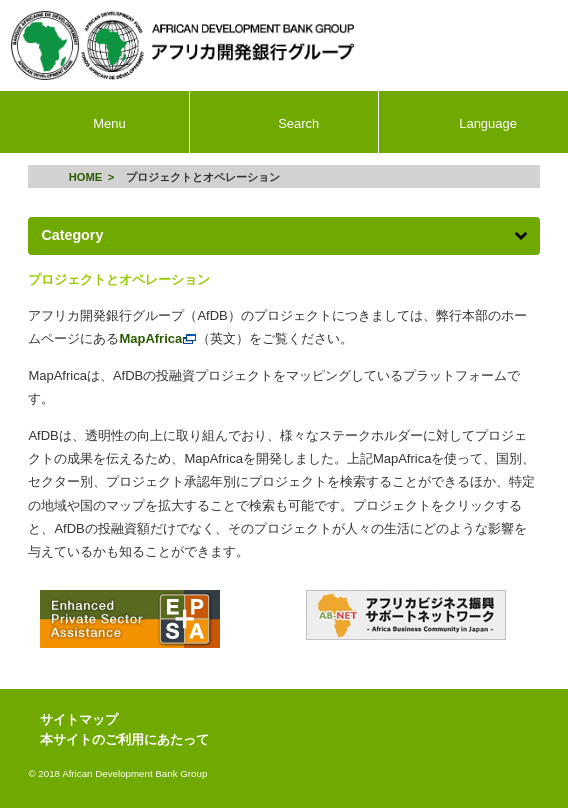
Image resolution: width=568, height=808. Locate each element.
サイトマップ (79, 719)
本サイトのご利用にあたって (124, 739)
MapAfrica (158, 338)
